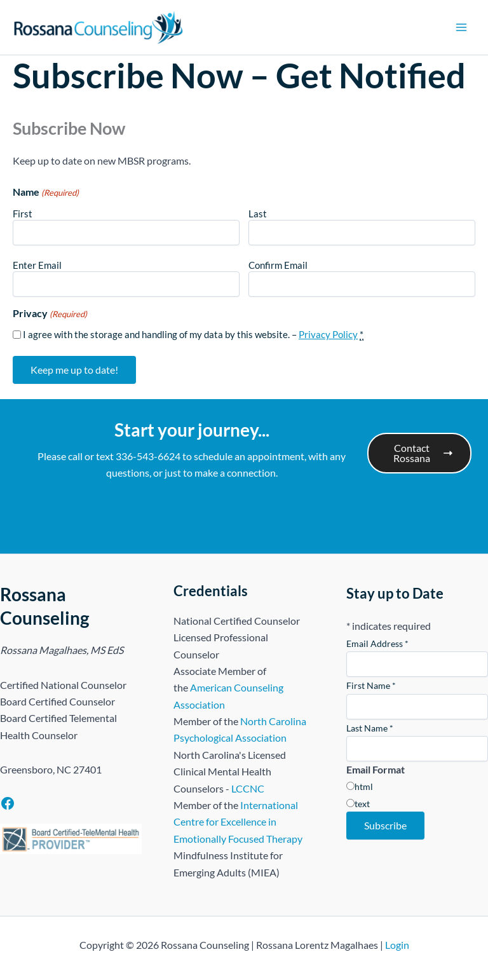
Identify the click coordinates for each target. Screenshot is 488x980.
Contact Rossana (423, 453)
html (364, 786)
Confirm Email (278, 265)
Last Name (370, 728)
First (23, 214)
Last (258, 214)
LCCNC (248, 788)
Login (397, 945)
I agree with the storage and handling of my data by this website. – (193, 335)
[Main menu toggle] (461, 27)
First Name (371, 685)
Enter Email (37, 265)
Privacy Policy (328, 334)
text (362, 804)
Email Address (377, 643)
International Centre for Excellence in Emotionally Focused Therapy (238, 822)
